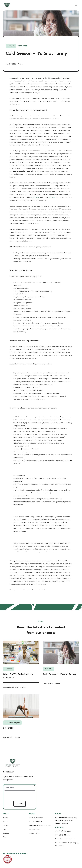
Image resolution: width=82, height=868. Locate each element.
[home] (19, 5)
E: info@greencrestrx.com (65, 839)
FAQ (5, 829)
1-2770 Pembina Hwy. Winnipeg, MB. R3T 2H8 (67, 844)
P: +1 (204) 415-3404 (63, 831)
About (5, 821)
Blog (5, 837)
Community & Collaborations (40, 825)
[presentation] (19, 796)
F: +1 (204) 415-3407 (63, 835)
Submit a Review (35, 821)
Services (6, 825)
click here (36, 197)
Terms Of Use (34, 829)
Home (5, 818)
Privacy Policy (34, 833)
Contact (6, 833)
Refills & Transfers (36, 818)
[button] (76, 5)
